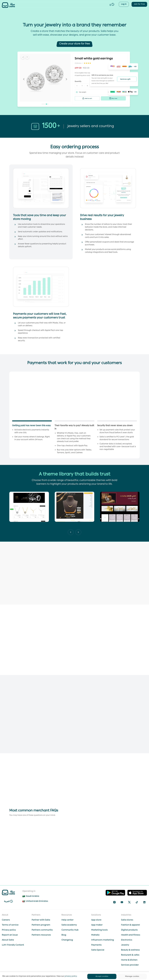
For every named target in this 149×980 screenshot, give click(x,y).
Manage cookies (132, 977)
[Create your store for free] (74, 44)
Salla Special (77, 5)
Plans (91, 5)
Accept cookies (102, 977)
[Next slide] (71, 532)
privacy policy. (71, 976)
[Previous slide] (78, 532)
